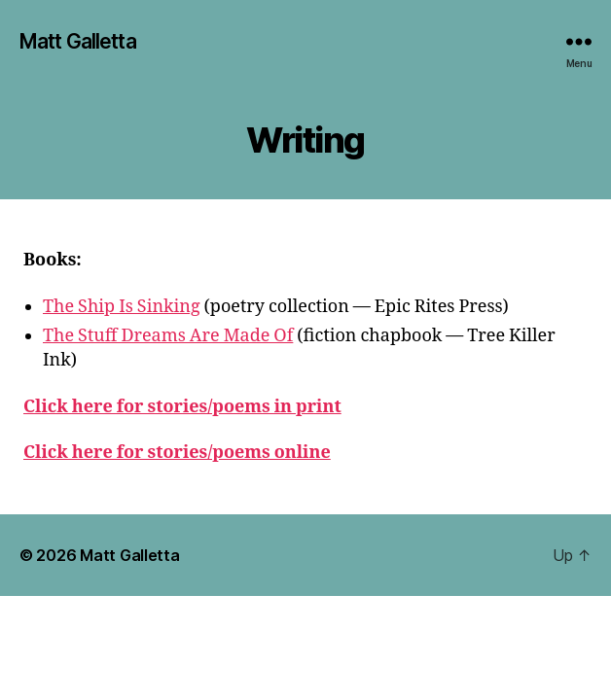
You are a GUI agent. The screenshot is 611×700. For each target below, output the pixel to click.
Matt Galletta (78, 41)
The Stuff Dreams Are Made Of (168, 336)
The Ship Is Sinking (122, 307)
